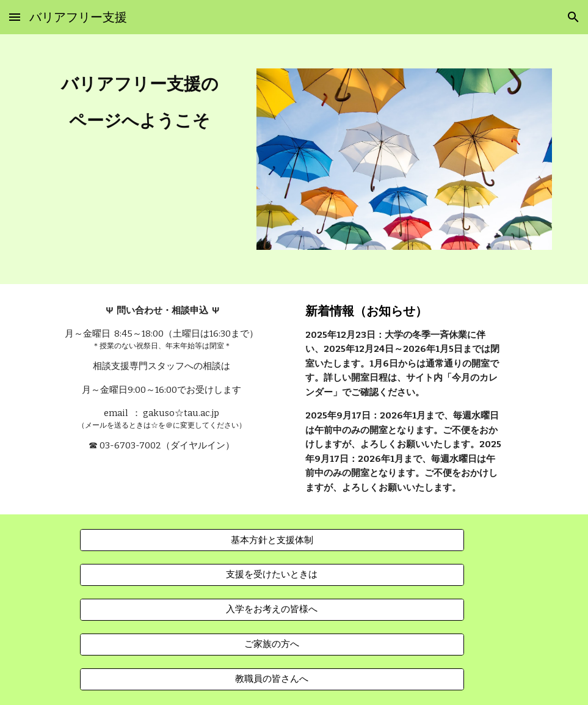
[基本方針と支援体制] (272, 540)
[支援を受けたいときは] (272, 575)
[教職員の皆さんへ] (272, 679)
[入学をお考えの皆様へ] (272, 610)
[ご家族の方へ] (272, 645)
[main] (140, 102)
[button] (15, 17)
